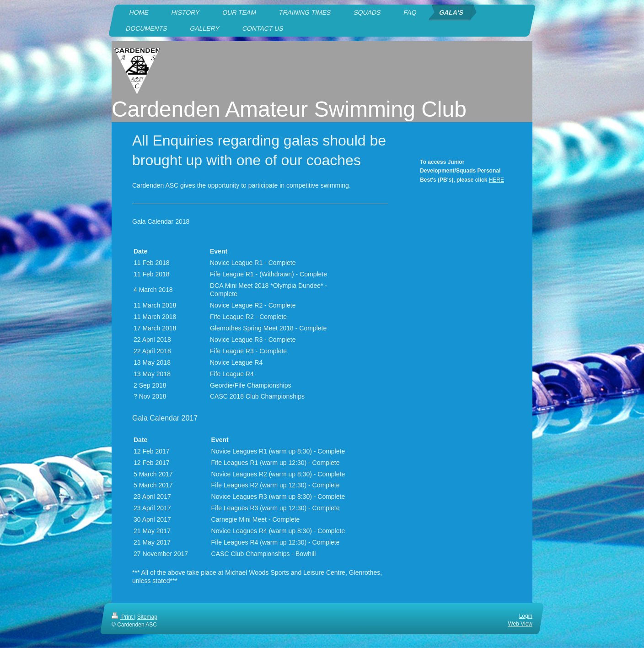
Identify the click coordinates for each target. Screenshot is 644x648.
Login (526, 616)
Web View (520, 624)
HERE (496, 180)
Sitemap (147, 617)
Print (123, 617)
